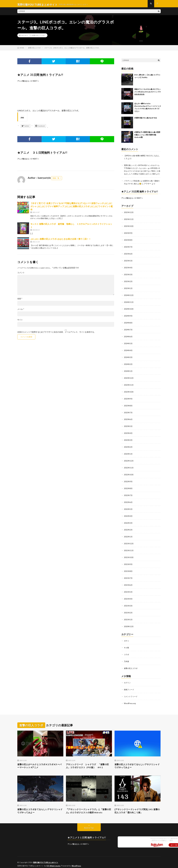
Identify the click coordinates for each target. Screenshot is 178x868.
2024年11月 (129, 304)
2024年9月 (128, 318)
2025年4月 (128, 270)
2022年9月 (128, 480)
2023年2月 (128, 447)
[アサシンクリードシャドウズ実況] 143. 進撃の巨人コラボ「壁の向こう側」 (137, 807)
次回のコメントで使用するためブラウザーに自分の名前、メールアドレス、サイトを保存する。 (57, 334)
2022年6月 (128, 501)
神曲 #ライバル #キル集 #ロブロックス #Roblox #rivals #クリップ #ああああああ (148, 94)
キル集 (127, 644)
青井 (128, 178)
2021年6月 (128, 582)
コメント (21, 275)
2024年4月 (128, 352)
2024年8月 (128, 325)
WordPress (77, 862)
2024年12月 (129, 297)
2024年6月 (128, 338)
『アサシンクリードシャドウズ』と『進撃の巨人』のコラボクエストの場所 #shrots (89, 807)
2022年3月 (128, 521)
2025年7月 (128, 250)
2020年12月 (129, 623)
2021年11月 (129, 548)
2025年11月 (129, 223)
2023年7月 (128, 413)
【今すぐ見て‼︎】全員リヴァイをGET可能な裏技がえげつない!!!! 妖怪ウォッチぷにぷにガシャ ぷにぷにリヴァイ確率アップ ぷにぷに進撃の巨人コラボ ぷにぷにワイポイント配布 (72, 208)
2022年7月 (128, 494)
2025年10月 (129, 230)
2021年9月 (128, 562)
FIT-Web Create (54, 862)
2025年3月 (128, 277)
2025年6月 (128, 257)
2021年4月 (128, 596)
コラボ (127, 651)
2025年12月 (129, 216)
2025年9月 (128, 236)
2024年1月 (128, 372)
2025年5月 (128, 264)
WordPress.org (130, 699)
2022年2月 (128, 528)
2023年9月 (128, 399)
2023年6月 (128, 419)
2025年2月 (128, 284)
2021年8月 (128, 569)
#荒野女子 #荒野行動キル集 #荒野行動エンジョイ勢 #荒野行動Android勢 (147, 137)
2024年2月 (128, 365)
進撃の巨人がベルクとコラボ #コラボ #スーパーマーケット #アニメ (40, 761)
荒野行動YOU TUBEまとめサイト (46, 859)
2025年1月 (128, 291)
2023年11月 (129, 386)
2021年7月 (128, 575)
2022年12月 (129, 460)
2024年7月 (128, 331)
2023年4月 (128, 433)
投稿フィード (129, 685)
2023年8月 (128, 406)
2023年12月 (129, 379)
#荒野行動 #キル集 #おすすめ (146, 120)
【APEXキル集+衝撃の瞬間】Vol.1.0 (139, 157)
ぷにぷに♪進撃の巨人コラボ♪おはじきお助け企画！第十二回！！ (61, 241)
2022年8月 (128, 487)
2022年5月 (128, 508)
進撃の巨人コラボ (38, 37)
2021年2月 (128, 609)
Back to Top (89, 824)
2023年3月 (128, 440)
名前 (20, 301)
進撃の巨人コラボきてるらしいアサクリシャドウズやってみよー (137, 761)
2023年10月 (129, 392)
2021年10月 (129, 555)
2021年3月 (128, 602)
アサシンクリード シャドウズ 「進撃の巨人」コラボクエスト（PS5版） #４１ (89, 761)
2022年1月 (128, 535)
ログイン (128, 678)
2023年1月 (128, 453)
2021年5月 (128, 589)
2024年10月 (129, 311)
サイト (20, 322)
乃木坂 (127, 657)
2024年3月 (128, 358)
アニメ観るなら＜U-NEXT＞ (28, 83)
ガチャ (127, 637)
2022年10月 (129, 474)
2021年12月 (129, 541)
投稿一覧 (56, 180)
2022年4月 (128, 514)
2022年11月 (129, 467)
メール (21, 311)
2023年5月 (128, 426)
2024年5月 (128, 345)
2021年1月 (128, 616)
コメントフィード (131, 692)
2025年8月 (128, 243)
